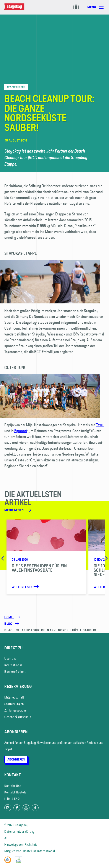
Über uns (10, 659)
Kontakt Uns (13, 786)
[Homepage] (19, 9)
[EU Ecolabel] (20, 862)
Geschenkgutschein (18, 717)
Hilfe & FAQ (12, 799)
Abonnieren (16, 759)
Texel (100, 425)
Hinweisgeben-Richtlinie (21, 844)
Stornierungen (14, 704)
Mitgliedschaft (14, 697)
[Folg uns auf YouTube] (26, 808)
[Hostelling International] (9, 862)
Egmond (21, 431)
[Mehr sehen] (44, 510)
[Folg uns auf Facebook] (17, 808)
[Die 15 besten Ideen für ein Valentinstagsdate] (46, 557)
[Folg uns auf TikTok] (35, 808)
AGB (7, 838)
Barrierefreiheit (15, 672)
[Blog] (9, 624)
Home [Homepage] (9, 617)
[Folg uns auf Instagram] (8, 808)
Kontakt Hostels (15, 792)
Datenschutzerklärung (20, 831)
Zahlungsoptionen (16, 710)
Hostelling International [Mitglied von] (39, 851)
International (13, 665)
